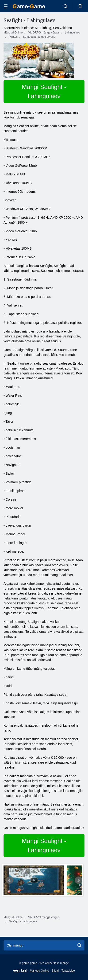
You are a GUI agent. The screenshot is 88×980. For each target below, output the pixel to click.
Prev (10, 880)
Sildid (55, 971)
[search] (79, 945)
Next (78, 880)
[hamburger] (6, 6)
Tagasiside (68, 971)
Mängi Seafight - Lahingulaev (44, 91)
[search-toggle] (66, 6)
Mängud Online (39, 971)
